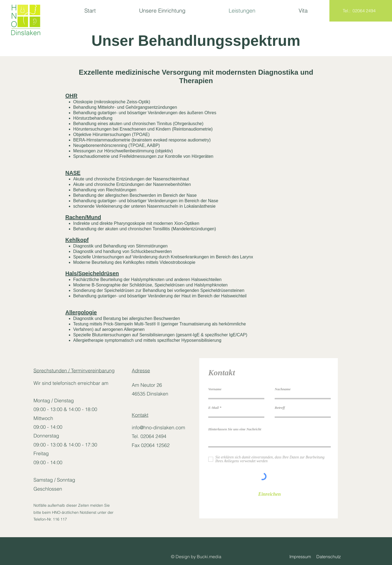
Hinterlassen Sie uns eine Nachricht (235, 429)
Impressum (303, 557)
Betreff (280, 408)
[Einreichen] (269, 494)
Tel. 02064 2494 (149, 436)
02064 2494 (364, 11)
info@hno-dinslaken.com (158, 427)
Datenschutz (329, 557)
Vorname (215, 389)
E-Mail (213, 408)
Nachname (283, 389)
